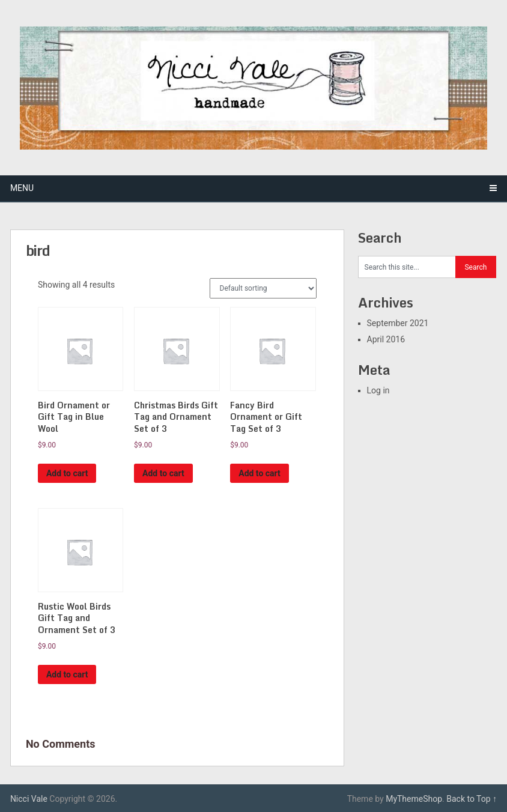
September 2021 (398, 323)
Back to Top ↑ (472, 799)
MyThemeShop (414, 799)
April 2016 (386, 339)
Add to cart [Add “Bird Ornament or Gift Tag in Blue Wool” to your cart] (67, 473)
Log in (378, 390)
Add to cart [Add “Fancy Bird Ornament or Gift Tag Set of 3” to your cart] (260, 473)
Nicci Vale (29, 799)
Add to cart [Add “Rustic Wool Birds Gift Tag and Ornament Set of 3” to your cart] (67, 674)
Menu (22, 188)
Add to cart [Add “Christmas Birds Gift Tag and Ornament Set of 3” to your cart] (163, 473)
